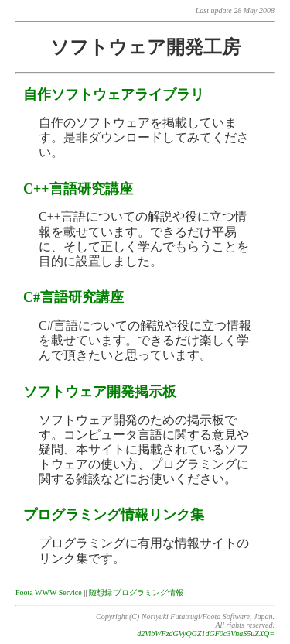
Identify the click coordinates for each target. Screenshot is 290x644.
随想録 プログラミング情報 (136, 593)
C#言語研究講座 (73, 297)
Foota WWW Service (49, 593)
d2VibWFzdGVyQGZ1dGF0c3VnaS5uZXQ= (206, 634)
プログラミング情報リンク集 (114, 515)
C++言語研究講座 (78, 189)
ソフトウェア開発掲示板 (100, 392)
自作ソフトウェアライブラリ (114, 94)
